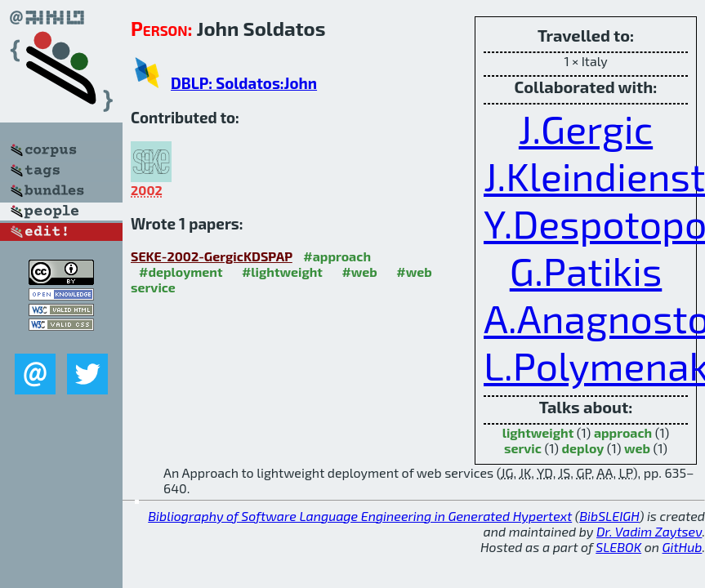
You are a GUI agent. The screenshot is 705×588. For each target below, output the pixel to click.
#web (359, 272)
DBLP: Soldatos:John (244, 83)
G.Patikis (586, 270)
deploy (583, 448)
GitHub (683, 547)
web (637, 448)
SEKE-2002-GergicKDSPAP (212, 256)
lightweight (538, 432)
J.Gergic (586, 128)
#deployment (181, 272)
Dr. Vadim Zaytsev (649, 531)
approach (623, 432)
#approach (337, 256)
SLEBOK (618, 547)
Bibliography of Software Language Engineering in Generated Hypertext (360, 516)
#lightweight (282, 272)
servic (523, 448)
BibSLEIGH (609, 516)
